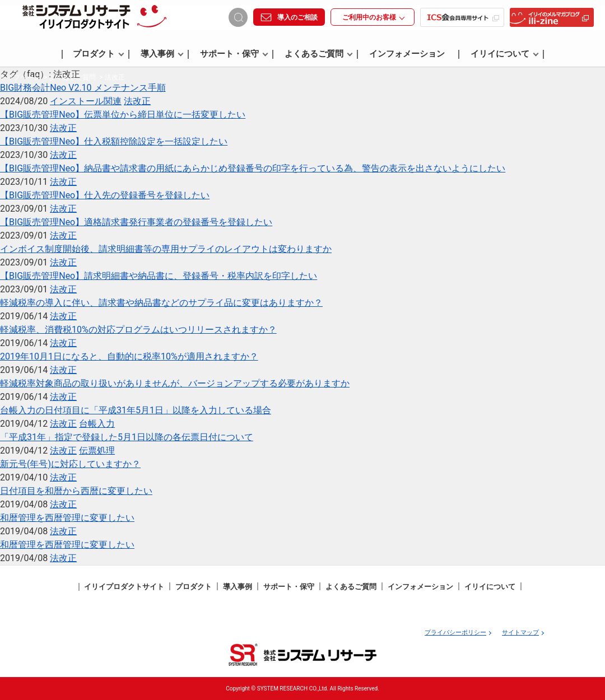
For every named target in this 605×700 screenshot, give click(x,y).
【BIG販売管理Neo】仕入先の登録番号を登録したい (105, 195)
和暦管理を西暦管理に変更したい (67, 518)
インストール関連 (86, 101)
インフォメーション (407, 54)
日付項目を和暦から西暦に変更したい (76, 491)
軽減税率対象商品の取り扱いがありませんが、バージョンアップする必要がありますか (175, 383)
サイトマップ (520, 633)
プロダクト (99, 54)
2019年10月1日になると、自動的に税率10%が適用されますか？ (129, 356)
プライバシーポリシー (455, 633)
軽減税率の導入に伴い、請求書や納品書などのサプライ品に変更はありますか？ (161, 303)
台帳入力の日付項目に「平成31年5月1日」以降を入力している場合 (136, 410)
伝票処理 (97, 451)
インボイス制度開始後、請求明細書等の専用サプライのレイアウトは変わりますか (166, 249)
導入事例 (162, 54)
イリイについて (505, 54)
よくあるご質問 (319, 54)
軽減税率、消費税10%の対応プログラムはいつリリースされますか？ (138, 330)
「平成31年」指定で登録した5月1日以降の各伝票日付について (127, 437)
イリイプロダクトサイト (124, 587)
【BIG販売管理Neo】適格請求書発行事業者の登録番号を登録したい (136, 222)
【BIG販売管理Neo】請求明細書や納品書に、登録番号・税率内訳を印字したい (159, 276)
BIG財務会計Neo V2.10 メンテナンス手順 (83, 88)
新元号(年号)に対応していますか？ (70, 464)
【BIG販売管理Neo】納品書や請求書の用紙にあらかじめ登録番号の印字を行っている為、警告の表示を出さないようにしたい (253, 168)
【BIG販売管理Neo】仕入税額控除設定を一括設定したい (114, 141)
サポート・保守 (234, 54)
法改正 (137, 101)
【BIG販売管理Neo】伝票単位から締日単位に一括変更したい (123, 115)
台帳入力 (97, 424)
